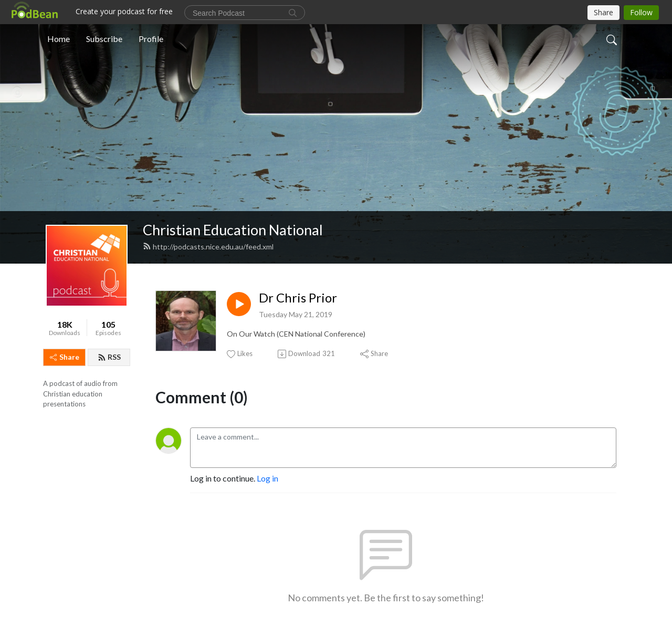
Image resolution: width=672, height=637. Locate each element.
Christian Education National (233, 230)
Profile (151, 39)
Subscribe (104, 39)
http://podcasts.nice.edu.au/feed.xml (208, 247)
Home (59, 39)
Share (65, 357)
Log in (267, 478)
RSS (109, 357)
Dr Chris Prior (298, 298)
